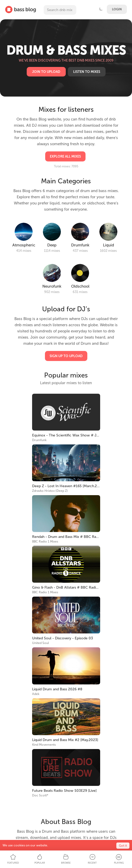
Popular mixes (66, 375)
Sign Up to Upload (66, 356)
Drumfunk (39, 440)
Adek (36, 694)
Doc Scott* (40, 795)
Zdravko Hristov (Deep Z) (50, 491)
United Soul (40, 643)
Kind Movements (44, 745)
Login (117, 9)
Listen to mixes (87, 72)
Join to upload (46, 72)
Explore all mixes (65, 156)
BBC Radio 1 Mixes (45, 542)
